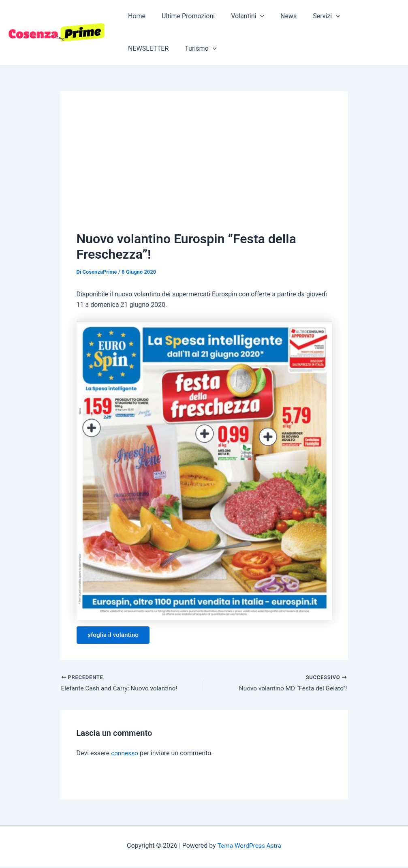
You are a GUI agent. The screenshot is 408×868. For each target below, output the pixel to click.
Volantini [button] (239, 16)
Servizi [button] (312, 16)
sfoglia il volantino (115, 635)
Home (135, 16)
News (277, 16)
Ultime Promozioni (183, 16)
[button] (252, 16)
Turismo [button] (142, 49)
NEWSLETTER (359, 16)
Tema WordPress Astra (249, 848)
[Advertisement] (204, 168)
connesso (125, 755)
